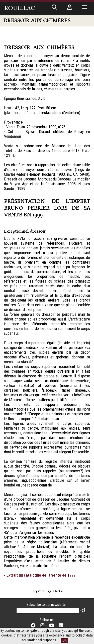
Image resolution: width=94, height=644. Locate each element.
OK (64, 640)
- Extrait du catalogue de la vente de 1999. (40, 575)
